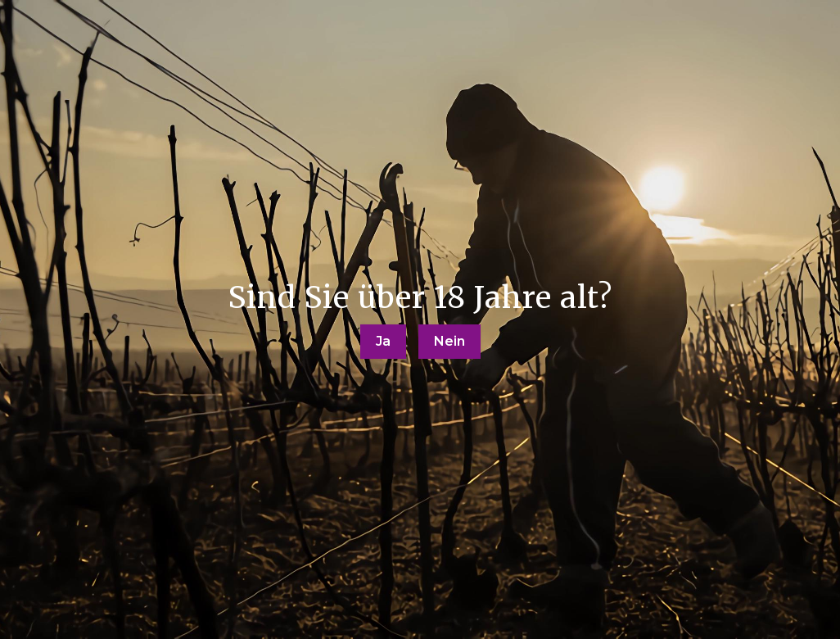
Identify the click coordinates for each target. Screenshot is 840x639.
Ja (383, 341)
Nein (449, 341)
